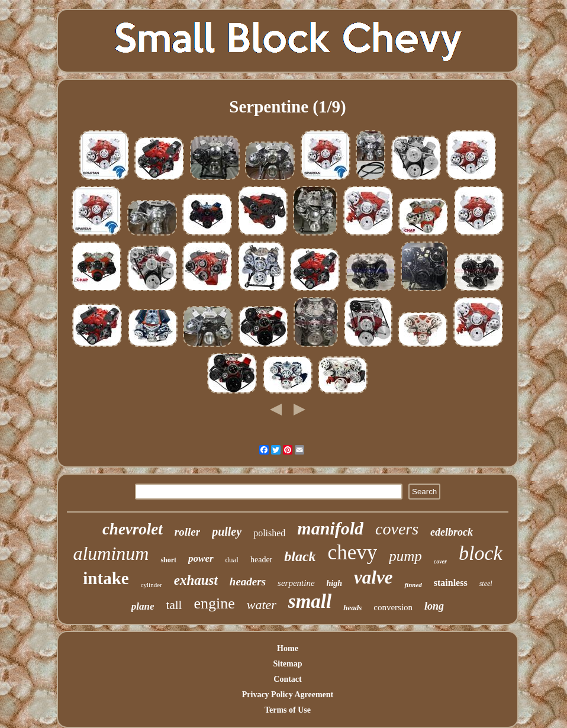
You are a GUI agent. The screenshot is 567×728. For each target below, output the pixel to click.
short (168, 560)
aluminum (111, 553)
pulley (227, 531)
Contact (287, 679)
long (434, 606)
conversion (393, 607)
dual (232, 560)
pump (405, 556)
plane (143, 606)
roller (187, 532)
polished (269, 533)
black (300, 556)
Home (288, 648)
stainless (451, 583)
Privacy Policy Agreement (288, 695)
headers (248, 582)
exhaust (196, 580)
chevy (353, 553)
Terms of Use (288, 710)
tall (174, 605)
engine (214, 603)
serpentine (296, 583)
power (201, 558)
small (310, 601)
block (481, 553)
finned (413, 585)
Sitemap (287, 664)
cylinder (152, 585)
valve (373, 577)
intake (106, 578)
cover (440, 561)
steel (486, 584)
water (262, 605)
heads (352, 608)
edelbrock (452, 532)
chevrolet (133, 529)
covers (397, 529)
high (334, 583)
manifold (330, 528)
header (261, 560)
